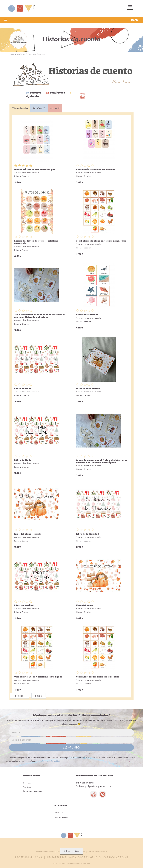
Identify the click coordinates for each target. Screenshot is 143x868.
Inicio (12, 54)
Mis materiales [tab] (20, 109)
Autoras (21, 54)
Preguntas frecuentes (33, 792)
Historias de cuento (31, 173)
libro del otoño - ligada (28, 534)
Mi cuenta (59, 813)
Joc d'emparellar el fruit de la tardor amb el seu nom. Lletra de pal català (40, 316)
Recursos (27, 783)
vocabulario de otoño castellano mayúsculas (101, 241)
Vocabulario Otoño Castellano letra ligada (38, 677)
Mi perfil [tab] (55, 109)
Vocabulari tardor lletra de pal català (98, 677)
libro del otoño (85, 606)
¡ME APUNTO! (71, 748)
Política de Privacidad (51, 761)
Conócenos (28, 787)
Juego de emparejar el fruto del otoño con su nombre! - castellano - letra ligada (102, 461)
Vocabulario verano (87, 315)
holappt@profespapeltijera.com (95, 787)
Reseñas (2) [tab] (39, 109)
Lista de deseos (61, 818)
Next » (39, 696)
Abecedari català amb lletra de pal (35, 170)
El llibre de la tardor (88, 389)
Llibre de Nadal (23, 389)
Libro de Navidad (24, 606)
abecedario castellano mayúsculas (96, 170)
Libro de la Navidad (88, 534)
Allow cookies (72, 851)
